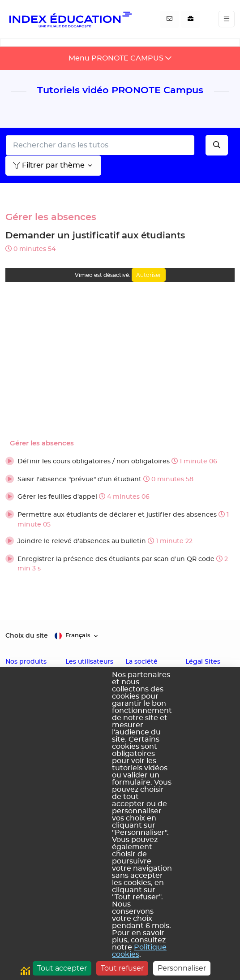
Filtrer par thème (49, 165)
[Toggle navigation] (227, 19)
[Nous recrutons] (191, 19)
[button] (120, 462)
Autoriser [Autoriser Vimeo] (149, 275)
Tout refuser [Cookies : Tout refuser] (122, 968)
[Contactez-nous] (169, 19)
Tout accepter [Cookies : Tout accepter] (62, 968)
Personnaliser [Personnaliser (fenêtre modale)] (182, 968)
